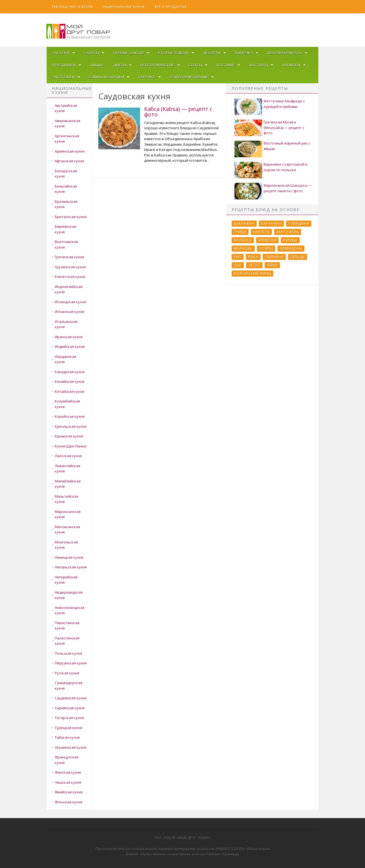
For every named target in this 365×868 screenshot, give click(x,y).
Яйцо (272, 265)
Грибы (240, 232)
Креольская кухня (71, 426)
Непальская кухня (71, 567)
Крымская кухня (69, 436)
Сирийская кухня (70, 708)
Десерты (212, 53)
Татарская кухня (69, 718)
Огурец (266, 248)
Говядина (299, 223)
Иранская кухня (69, 337)
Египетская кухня (70, 277)
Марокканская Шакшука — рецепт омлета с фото (288, 188)
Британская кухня (71, 217)
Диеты (120, 65)
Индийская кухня (70, 346)
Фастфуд (258, 65)
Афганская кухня (69, 161)
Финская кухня (68, 772)
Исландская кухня (70, 302)
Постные (225, 65)
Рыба (253, 257)
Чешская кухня (68, 782)
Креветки (267, 240)
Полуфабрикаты (284, 53)
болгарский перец (252, 273)
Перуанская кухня (71, 663)
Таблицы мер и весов (72, 7)
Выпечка (244, 53)
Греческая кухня (69, 257)
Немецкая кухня (69, 557)
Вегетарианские (157, 65)
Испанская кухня (69, 312)
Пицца (97, 65)
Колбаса (243, 240)
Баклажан (244, 223)
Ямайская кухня (69, 792)
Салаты (91, 53)
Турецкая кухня (68, 728)
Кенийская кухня (70, 381)
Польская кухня (68, 653)
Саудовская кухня (71, 698)
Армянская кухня (70, 151)
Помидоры (291, 248)
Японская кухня (68, 802)
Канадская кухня (70, 372)
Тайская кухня (67, 737)
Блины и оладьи (107, 77)
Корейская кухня (70, 416)
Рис (238, 257)
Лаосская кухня (68, 456)
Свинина (274, 257)
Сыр (238, 265)
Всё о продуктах (170, 7)
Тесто (254, 265)
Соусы (195, 65)
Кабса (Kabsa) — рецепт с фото (178, 112)
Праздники (64, 65)
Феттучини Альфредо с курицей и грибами (284, 104)
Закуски (61, 53)
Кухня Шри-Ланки (70, 446)
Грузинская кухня (70, 267)
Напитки (291, 65)
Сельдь (298, 257)
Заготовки (63, 77)
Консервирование (189, 77)
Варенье (147, 77)
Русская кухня (67, 673)
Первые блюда (128, 53)
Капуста (261, 232)
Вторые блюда (174, 53)
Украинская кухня (71, 747)
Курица (290, 240)
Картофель (288, 232)
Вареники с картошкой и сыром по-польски (286, 167)
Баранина (271, 223)
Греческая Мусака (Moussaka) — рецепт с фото (284, 127)
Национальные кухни (124, 7)
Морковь (243, 248)
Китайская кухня (69, 391)
